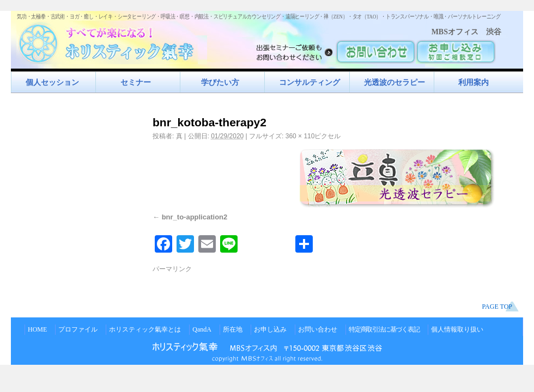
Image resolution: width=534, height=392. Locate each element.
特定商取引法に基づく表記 (384, 329)
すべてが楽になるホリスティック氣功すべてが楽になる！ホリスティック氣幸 (112, 41)
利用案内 (474, 82)
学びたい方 (220, 82)
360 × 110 (300, 136)
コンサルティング (310, 82)
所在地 (233, 329)
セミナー (136, 82)
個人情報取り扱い (457, 329)
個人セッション (52, 82)
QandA (202, 329)
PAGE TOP (497, 307)
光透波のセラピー (395, 82)
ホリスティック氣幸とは (145, 329)
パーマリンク (172, 269)
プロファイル (78, 329)
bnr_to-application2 (195, 217)
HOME (37, 329)
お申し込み (270, 329)
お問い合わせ (318, 329)
